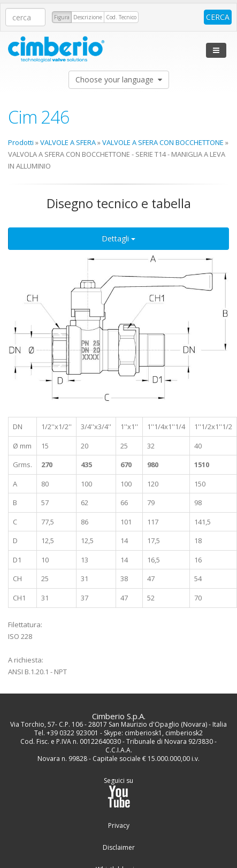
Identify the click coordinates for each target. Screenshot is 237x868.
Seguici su (119, 792)
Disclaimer (119, 848)
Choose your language (119, 79)
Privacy (119, 826)
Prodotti (21, 142)
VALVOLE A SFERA (68, 142)
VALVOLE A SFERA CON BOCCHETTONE (163, 142)
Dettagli (119, 238)
